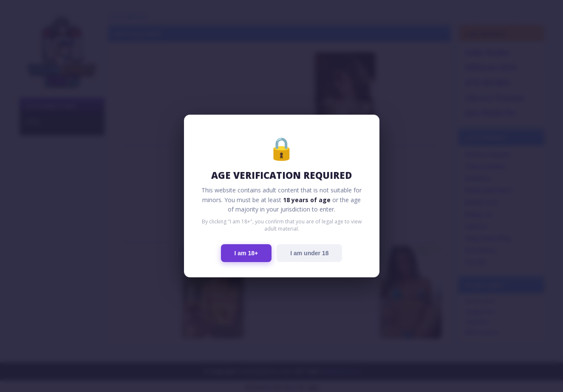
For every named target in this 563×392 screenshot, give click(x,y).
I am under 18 (309, 253)
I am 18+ (246, 253)
